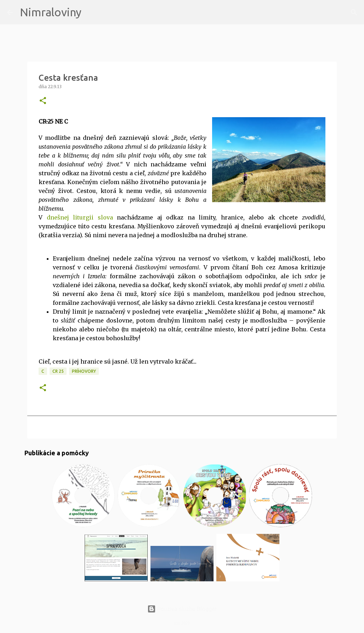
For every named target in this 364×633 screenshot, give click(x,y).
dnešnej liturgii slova (80, 217)
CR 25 (58, 371)
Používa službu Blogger (182, 609)
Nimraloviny (51, 12)
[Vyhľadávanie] (91, 12)
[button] (43, 101)
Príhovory (84, 371)
